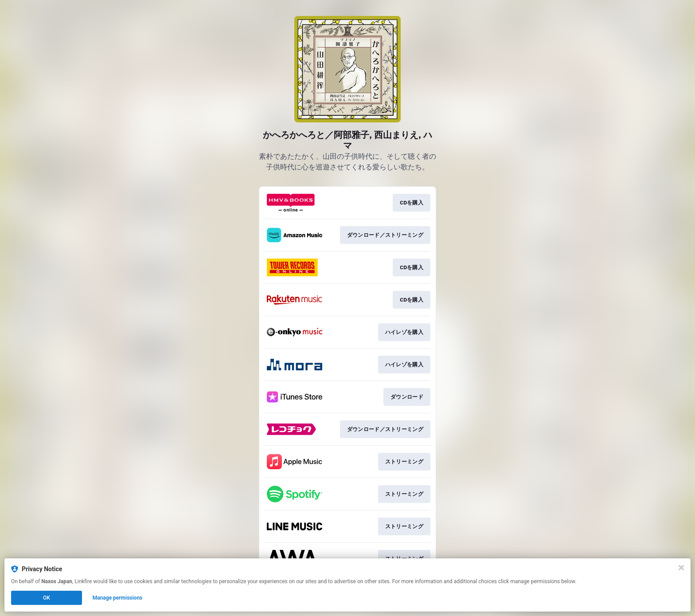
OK (47, 598)
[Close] (681, 568)
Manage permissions (118, 598)
